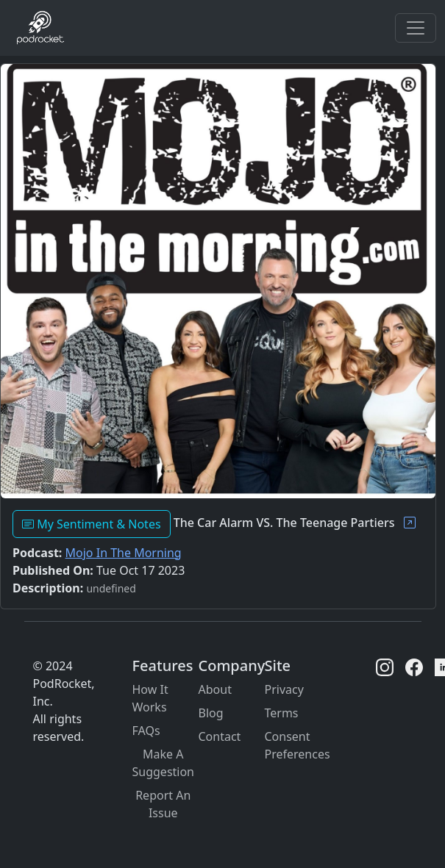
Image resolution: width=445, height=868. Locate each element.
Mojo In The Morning (124, 553)
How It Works (150, 698)
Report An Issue (163, 804)
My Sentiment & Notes (92, 524)
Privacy (284, 689)
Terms (282, 713)
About (215, 689)
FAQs (146, 731)
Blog (211, 713)
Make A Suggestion (164, 763)
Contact (220, 736)
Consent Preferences (298, 745)
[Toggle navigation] (416, 28)
